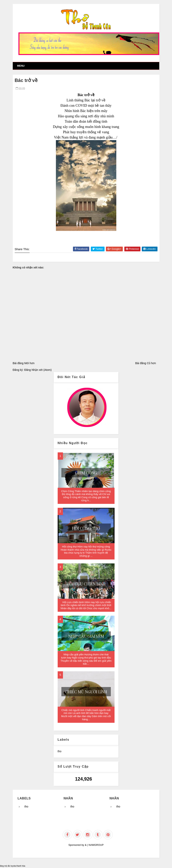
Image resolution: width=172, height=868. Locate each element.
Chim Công (86, 473)
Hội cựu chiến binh (86, 584)
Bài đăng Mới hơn (24, 363)
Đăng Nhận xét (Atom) (38, 370)
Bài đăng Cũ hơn (146, 363)
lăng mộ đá (5, 866)
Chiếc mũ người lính (86, 692)
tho (60, 751)
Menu (21, 66)
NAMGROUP (96, 845)
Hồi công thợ (86, 528)
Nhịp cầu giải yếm (86, 636)
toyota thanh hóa (18, 866)
